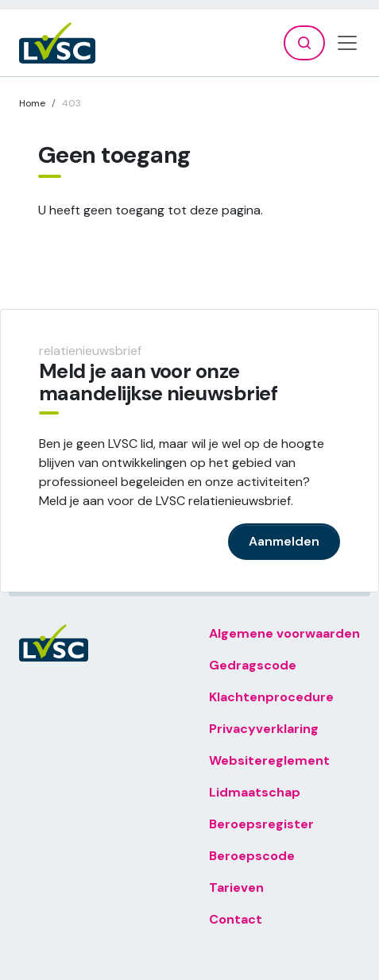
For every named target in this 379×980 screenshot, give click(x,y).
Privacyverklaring (264, 729)
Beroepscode (252, 856)
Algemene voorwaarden (284, 633)
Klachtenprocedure (271, 697)
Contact (236, 919)
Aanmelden (284, 541)
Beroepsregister (261, 824)
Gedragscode (253, 665)
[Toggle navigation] (347, 43)
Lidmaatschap (255, 792)
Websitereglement (269, 760)
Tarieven (236, 887)
